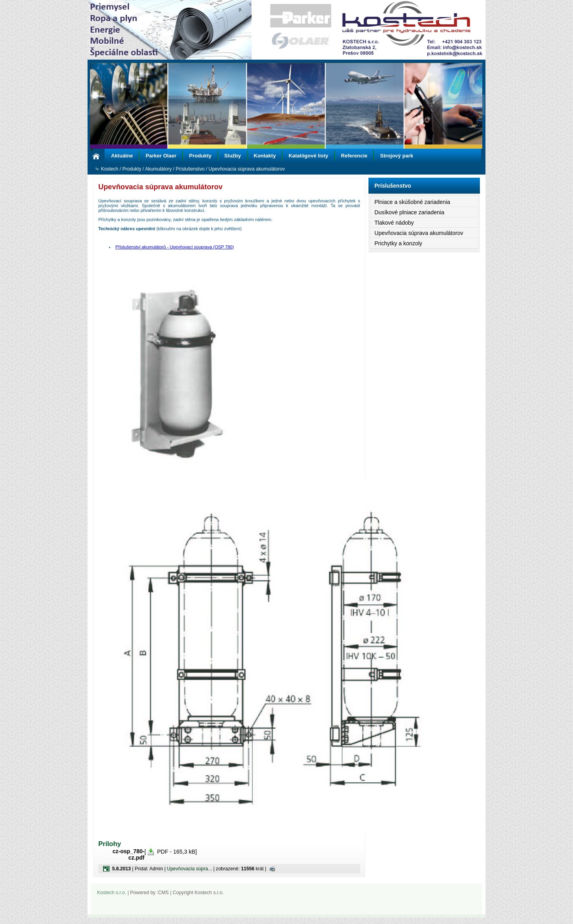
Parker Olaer (161, 156)
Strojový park (397, 156)
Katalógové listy (308, 156)
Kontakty (265, 156)
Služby (233, 156)
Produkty (200, 156)
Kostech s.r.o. (112, 893)
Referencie (354, 156)
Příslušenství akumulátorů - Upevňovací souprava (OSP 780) (175, 247)
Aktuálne (122, 156)
